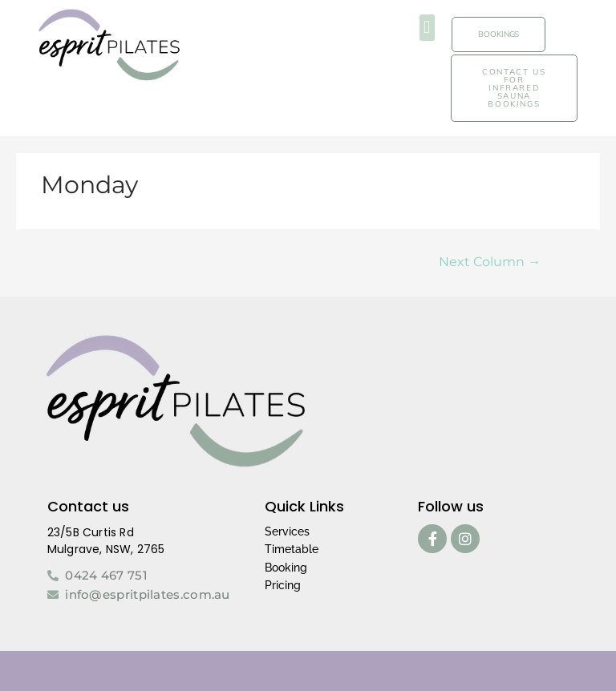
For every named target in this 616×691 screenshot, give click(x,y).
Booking (286, 568)
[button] (427, 28)
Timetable (292, 549)
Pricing (283, 585)
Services (287, 531)
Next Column (490, 262)
